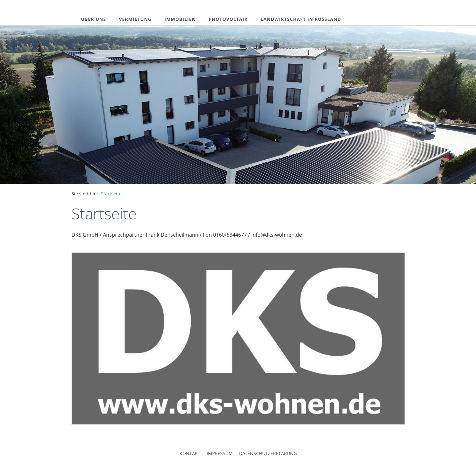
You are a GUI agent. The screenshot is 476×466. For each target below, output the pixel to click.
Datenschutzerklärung (268, 453)
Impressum (220, 453)
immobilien (180, 19)
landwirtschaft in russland (301, 19)
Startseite (111, 194)
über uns (94, 19)
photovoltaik (228, 19)
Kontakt (190, 453)
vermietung (135, 19)
